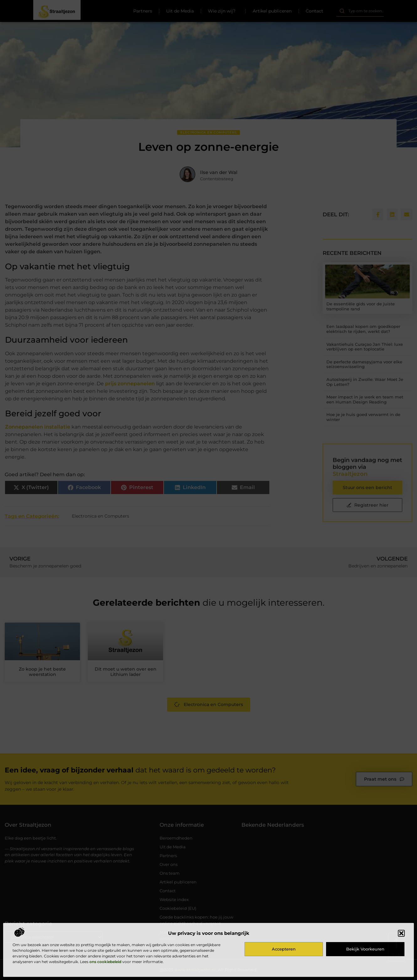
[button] (401, 933)
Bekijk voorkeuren (365, 949)
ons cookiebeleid (105, 962)
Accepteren (284, 949)
